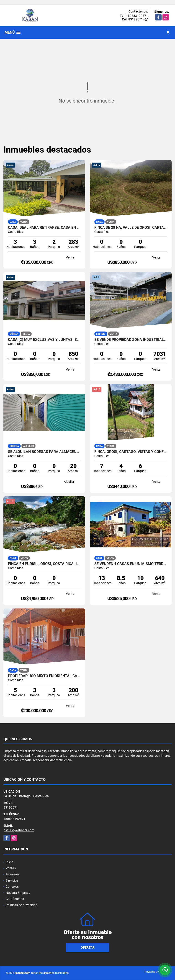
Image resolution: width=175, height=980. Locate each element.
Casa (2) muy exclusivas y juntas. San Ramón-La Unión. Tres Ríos (44, 340)
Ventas (11, 868)
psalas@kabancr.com (19, 830)
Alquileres (13, 874)
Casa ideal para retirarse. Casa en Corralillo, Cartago (44, 228)
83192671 (136, 19)
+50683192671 (137, 16)
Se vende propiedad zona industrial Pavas (131, 340)
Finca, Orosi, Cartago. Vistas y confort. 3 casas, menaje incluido (131, 452)
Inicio (9, 862)
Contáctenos (15, 899)
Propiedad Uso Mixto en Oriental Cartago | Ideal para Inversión (44, 676)
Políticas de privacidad (22, 905)
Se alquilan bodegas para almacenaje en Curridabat (44, 452)
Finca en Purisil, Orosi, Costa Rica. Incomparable (44, 564)
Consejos (12, 887)
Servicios (12, 880)
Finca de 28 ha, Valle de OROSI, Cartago (131, 228)
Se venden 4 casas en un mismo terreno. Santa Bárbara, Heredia (131, 564)
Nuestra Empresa (18, 893)
